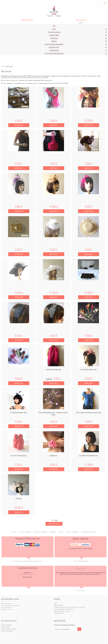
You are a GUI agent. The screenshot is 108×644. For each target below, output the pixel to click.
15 (88, 121)
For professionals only (88, 369)
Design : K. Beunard (72, 532)
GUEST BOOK (6, 627)
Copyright (53, 532)
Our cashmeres (6, 607)
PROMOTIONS (59, 613)
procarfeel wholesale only (88, 455)
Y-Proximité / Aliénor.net (89, 532)
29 (19, 508)
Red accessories (6, 604)
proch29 (19, 498)
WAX (56, 604)
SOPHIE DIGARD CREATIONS (63, 609)
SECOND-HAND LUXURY (62, 611)
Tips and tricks (80, 568)
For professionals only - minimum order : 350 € (53, 414)
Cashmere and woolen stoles (10, 606)
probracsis (53, 455)
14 (88, 293)
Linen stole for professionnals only (88, 412)
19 (53, 207)
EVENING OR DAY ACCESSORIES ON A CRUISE (69, 607)
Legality (61, 532)
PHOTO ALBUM (6, 625)
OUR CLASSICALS (7, 631)
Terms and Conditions (40, 532)
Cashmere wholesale (53, 369)
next (56, 520)
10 (19, 293)
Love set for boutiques (19, 455)
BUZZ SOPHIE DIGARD (8, 629)
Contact (14, 532)
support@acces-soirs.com (28, 574)
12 (53, 293)
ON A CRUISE (58, 606)
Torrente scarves (6, 609)
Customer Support (25, 532)
